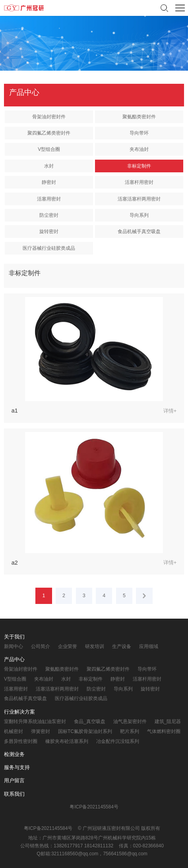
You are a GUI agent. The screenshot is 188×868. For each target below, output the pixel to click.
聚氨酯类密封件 (139, 117)
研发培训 (95, 646)
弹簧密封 (41, 731)
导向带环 (139, 133)
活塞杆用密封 (139, 182)
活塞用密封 (49, 199)
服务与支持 (17, 767)
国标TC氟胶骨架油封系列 (85, 731)
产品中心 (14, 659)
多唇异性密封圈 (21, 741)
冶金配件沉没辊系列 (118, 741)
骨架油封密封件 (49, 117)
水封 (49, 166)
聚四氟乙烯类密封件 (49, 133)
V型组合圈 (49, 149)
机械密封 (14, 731)
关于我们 (14, 637)
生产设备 (122, 646)
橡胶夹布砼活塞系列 (67, 741)
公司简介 (41, 646)
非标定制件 (139, 166)
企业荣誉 (68, 646)
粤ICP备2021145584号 (94, 807)
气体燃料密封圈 (164, 731)
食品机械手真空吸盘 (139, 231)
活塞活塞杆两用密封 (139, 199)
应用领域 (149, 646)
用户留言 (14, 780)
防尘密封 (49, 215)
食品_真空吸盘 (90, 721)
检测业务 (14, 754)
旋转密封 (49, 231)
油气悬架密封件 (130, 721)
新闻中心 (14, 646)
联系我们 (14, 794)
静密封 (49, 182)
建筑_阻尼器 (168, 721)
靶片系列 (130, 731)
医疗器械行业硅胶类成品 (49, 248)
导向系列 (139, 215)
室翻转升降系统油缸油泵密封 (35, 721)
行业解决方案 (19, 712)
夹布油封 (139, 149)
